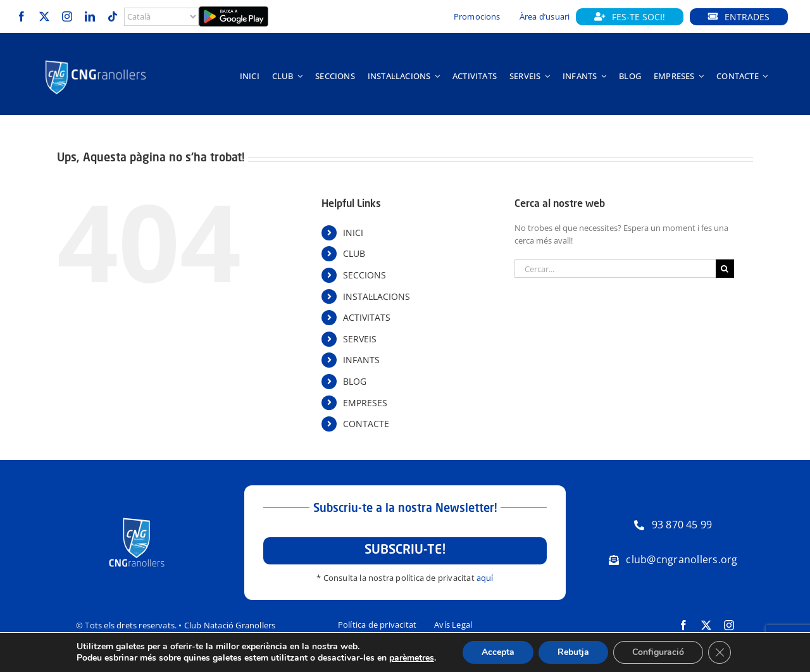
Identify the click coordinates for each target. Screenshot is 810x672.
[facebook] (22, 16)
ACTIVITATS (367, 317)
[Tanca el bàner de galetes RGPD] (720, 652)
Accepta (498, 652)
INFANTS (361, 360)
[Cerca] (725, 269)
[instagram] (67, 16)
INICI (353, 233)
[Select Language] (161, 17)
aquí (485, 578)
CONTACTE (366, 424)
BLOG (355, 381)
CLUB (354, 253)
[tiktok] (113, 16)
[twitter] (44, 16)
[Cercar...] (615, 269)
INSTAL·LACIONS (377, 296)
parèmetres (412, 658)
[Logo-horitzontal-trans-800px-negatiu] (96, 61)
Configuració (658, 652)
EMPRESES (365, 403)
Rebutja (573, 652)
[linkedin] (90, 16)
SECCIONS (364, 275)
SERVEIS (360, 339)
